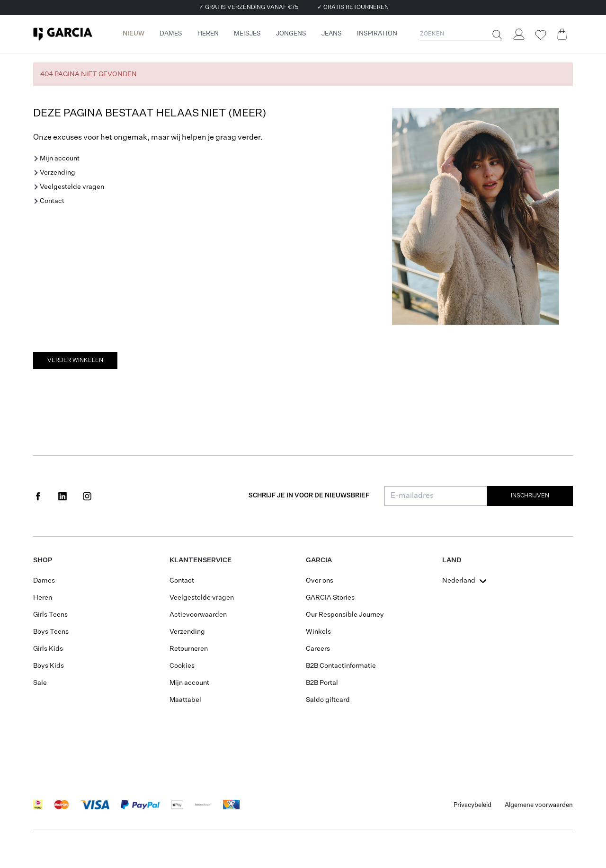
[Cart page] (562, 34)
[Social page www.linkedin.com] (62, 496)
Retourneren (189, 649)
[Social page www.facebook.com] (38, 496)
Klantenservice (201, 560)
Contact (52, 201)
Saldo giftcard (328, 700)
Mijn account (60, 159)
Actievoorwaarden (198, 615)
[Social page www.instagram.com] (87, 496)
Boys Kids (49, 666)
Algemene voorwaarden (539, 805)
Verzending (58, 173)
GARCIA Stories (330, 598)
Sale (40, 683)
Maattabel (185, 700)
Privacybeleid (472, 805)
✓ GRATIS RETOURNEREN (353, 8)
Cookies (182, 666)
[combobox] (465, 581)
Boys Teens (51, 632)
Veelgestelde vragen (72, 187)
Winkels (318, 632)
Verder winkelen (75, 361)
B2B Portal (322, 683)
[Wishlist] (540, 35)
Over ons (320, 581)
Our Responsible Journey (345, 615)
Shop (43, 560)
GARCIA (319, 560)
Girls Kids (48, 649)
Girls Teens (50, 615)
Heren (43, 598)
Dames (44, 581)
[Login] (518, 34)
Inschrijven (530, 496)
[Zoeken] (496, 35)
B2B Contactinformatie (341, 666)
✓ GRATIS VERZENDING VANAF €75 (249, 8)
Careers (318, 649)
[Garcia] (63, 34)
